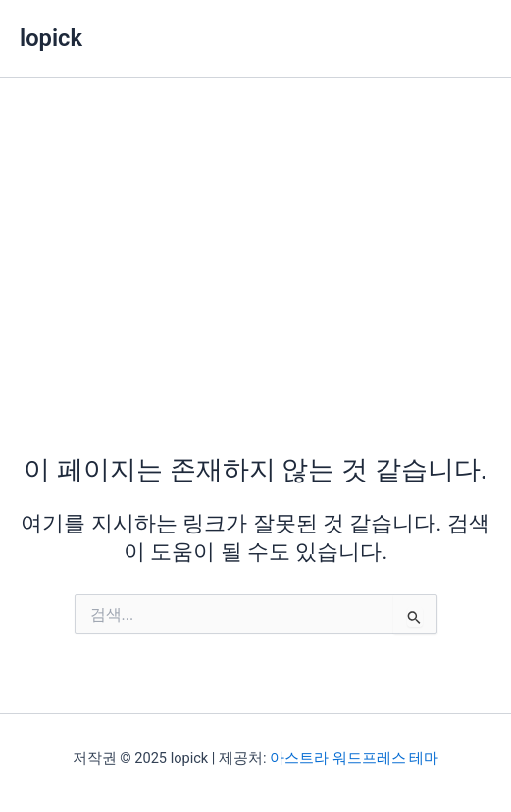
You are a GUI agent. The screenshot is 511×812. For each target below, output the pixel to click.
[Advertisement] (255, 226)
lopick (51, 38)
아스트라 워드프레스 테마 (354, 758)
